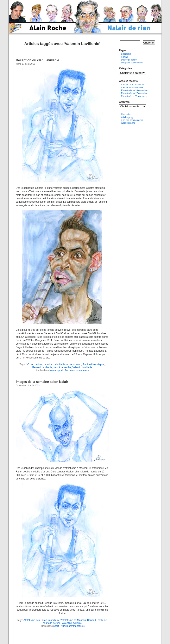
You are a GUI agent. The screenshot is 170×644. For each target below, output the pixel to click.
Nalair (53, 370)
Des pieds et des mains (132, 63)
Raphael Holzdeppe (93, 364)
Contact (125, 57)
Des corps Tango (129, 60)
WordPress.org (128, 123)
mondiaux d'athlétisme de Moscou (62, 364)
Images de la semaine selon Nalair (42, 382)
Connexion (126, 114)
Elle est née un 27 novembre (134, 93)
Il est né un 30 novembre (133, 85)
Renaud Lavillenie (42, 367)
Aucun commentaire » (77, 370)
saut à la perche (62, 367)
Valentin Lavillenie (82, 367)
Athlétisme (29, 620)
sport (60, 370)
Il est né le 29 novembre (132, 88)
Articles (127, 117)
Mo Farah (42, 620)
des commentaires (132, 120)
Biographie (126, 54)
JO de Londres (34, 364)
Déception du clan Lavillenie (38, 60)
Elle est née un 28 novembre (134, 90)
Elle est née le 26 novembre (134, 96)
